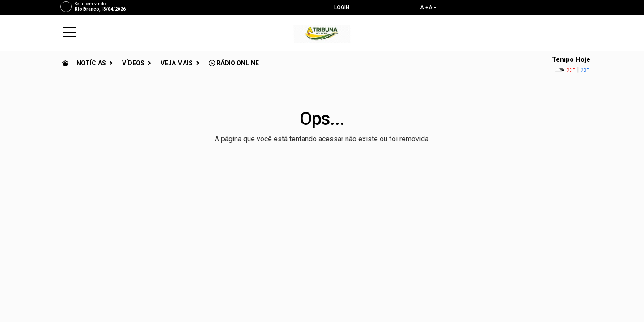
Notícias (91, 63)
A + (424, 8)
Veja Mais (177, 63)
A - (432, 8)
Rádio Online (234, 63)
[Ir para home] (65, 63)
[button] (69, 32)
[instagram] (561, 7)
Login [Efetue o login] (338, 7)
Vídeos (133, 63)
